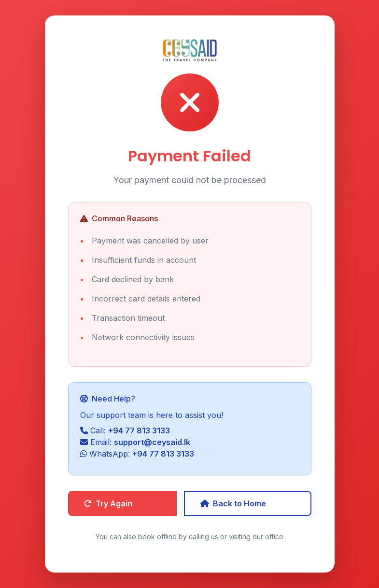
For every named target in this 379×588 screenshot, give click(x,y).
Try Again (108, 503)
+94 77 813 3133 (139, 430)
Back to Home (233, 503)
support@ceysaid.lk (152, 442)
